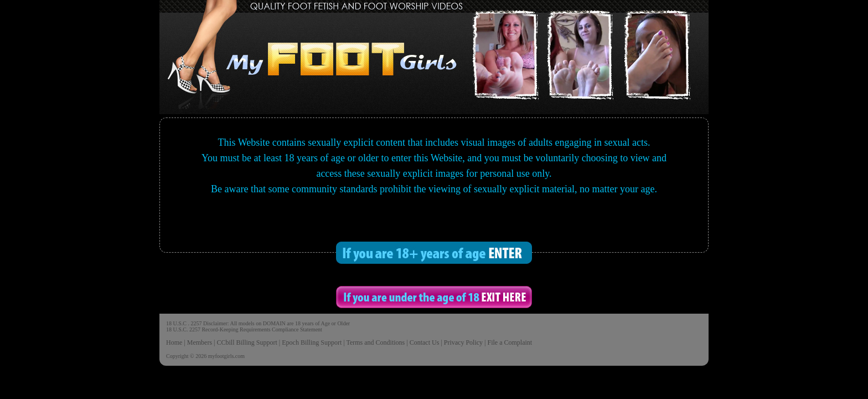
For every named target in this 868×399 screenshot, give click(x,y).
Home (174, 342)
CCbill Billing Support (247, 342)
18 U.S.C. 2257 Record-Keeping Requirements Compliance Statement (244, 329)
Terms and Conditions (375, 342)
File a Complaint (510, 342)
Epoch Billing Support (312, 342)
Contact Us (425, 342)
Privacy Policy (463, 342)
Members (200, 342)
